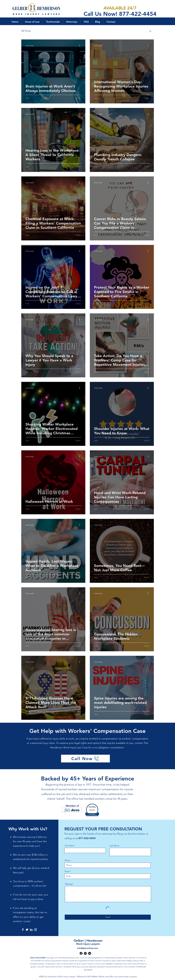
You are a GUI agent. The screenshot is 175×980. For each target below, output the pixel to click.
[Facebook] (23, 930)
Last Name (115, 846)
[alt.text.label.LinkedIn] (90, 953)
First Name (70, 846)
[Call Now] (85, 759)
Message (69, 884)
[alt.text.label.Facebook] (81, 953)
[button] (32, 22)
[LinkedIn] (31, 930)
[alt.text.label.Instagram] (85, 953)
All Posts (26, 31)
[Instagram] (35, 930)
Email (67, 871)
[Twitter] (27, 930)
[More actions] (81, 46)
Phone (68, 860)
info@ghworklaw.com (88, 948)
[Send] (108, 917)
